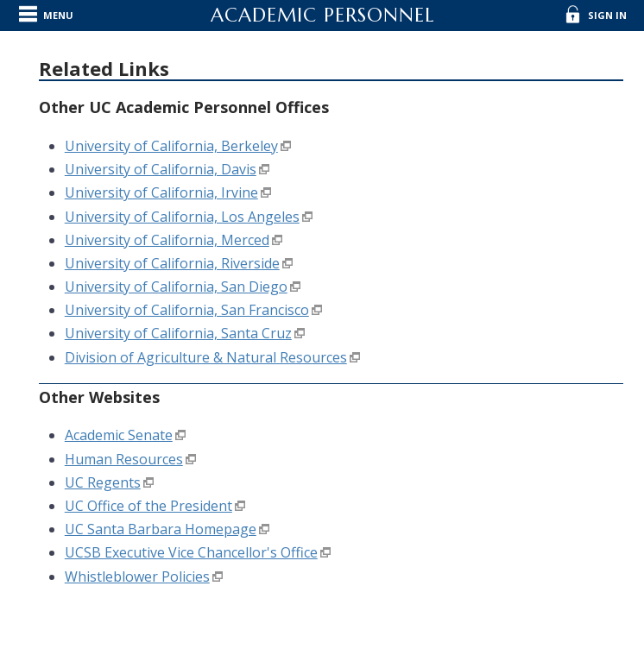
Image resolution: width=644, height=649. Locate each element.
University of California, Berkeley (171, 146)
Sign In (607, 15)
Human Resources (124, 459)
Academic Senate (119, 435)
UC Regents (103, 482)
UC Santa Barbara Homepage (161, 529)
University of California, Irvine (161, 192)
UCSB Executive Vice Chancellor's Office (191, 552)
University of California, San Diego (176, 287)
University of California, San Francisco (187, 310)
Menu (58, 15)
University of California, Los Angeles (182, 217)
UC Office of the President (148, 506)
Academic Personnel (322, 15)
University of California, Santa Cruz (178, 333)
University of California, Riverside (172, 263)
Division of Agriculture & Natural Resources (206, 357)
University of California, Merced (167, 240)
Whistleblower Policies (137, 577)
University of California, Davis (161, 169)
